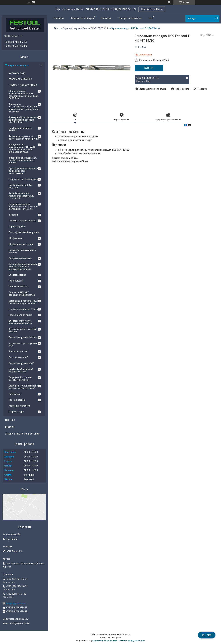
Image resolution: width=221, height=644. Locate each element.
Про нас (10, 420)
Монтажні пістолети (19, 406)
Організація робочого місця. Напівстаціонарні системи (23, 302)
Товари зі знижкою (130, 18)
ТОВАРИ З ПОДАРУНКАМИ (23, 85)
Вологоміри (15, 394)
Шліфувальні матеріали (21, 244)
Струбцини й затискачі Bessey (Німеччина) (20, 379)
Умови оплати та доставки (22, 434)
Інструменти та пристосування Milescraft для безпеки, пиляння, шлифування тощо (22, 148)
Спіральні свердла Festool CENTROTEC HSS (85, 28)
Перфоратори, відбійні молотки (20, 186)
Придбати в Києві (152, 9)
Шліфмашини (16, 238)
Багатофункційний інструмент (24, 232)
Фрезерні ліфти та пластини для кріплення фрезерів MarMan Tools (23, 120)
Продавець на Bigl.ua (111, 638)
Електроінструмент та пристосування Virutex (20, 322)
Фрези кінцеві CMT (19, 352)
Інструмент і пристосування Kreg (23, 344)
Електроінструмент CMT (21, 363)
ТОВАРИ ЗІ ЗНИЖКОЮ (20, 79)
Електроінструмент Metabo (23, 337)
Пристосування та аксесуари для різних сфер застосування (24, 171)
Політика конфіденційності (132, 641)
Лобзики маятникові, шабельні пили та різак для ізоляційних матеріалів (23, 206)
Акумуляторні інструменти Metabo (22, 330)
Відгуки (10, 427)
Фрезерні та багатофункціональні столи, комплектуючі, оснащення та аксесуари (24, 108)
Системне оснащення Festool (24, 309)
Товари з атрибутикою (20, 315)
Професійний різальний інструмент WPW (21, 370)
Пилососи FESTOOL (19, 287)
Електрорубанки (17, 275)
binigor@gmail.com (16, 604)
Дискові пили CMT (18, 357)
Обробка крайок (17, 226)
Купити (149, 68)
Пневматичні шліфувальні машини (22, 251)
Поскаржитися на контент (105, 641)
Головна (59, 18)
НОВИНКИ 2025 (17, 73)
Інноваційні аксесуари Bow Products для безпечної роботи (23, 160)
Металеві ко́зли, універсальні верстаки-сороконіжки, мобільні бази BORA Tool (23, 95)
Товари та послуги (82, 18)
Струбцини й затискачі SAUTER (20, 129)
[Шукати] (216, 18)
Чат (207, 635)
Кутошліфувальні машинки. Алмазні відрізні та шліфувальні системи (23, 267)
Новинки (106, 18)
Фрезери (13, 215)
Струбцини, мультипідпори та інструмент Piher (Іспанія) (24, 387)
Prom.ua (127, 635)
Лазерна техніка (17, 400)
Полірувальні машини (20, 258)
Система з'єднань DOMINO (22, 221)
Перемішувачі (16, 281)
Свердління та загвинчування (24, 179)
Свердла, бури (16, 412)
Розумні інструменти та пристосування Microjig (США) (24, 138)
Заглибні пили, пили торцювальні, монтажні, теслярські (21, 196)
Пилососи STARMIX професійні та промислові (22, 294)
